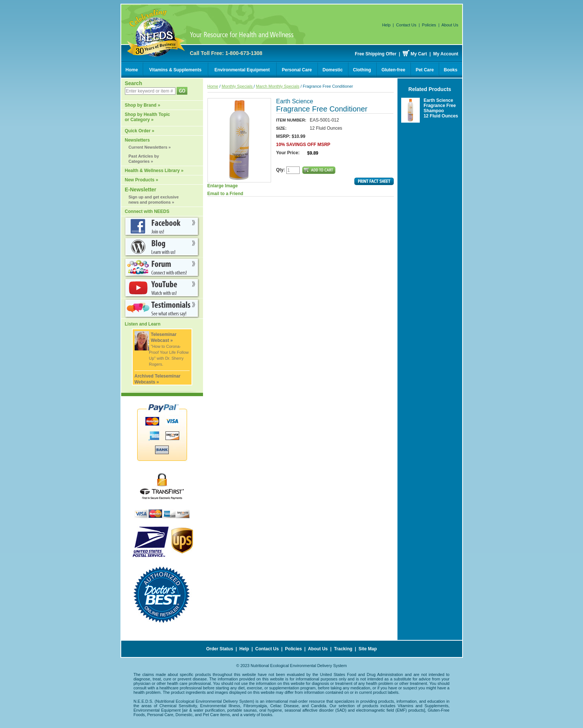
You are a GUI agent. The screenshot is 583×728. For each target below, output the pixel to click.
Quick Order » (140, 131)
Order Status (220, 649)
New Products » (142, 180)
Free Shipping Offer (376, 54)
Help (386, 25)
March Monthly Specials (278, 86)
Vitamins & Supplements (175, 70)
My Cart (419, 54)
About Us (450, 25)
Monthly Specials (238, 86)
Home (132, 70)
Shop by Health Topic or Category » (148, 117)
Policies (429, 25)
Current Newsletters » (150, 147)
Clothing (362, 70)
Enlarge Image (239, 143)
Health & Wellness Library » (154, 171)
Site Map (368, 649)
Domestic (333, 70)
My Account (446, 54)
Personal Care (297, 70)
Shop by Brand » (143, 105)
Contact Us (406, 25)
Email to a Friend (226, 194)
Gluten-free (393, 70)
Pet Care (425, 70)
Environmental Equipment (242, 70)
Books (451, 70)
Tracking (343, 649)
